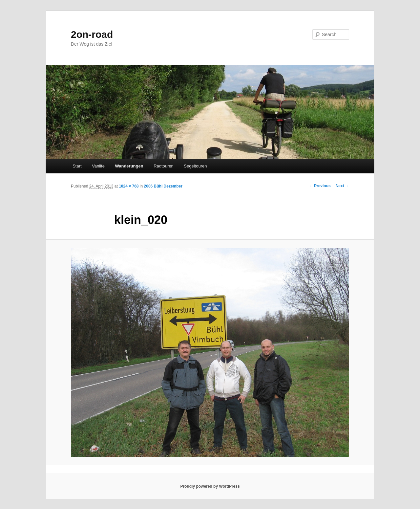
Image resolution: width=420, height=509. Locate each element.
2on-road (92, 34)
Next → (342, 186)
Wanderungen (129, 166)
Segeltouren (195, 166)
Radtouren (164, 166)
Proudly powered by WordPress (210, 486)
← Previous (320, 186)
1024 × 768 (129, 186)
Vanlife (98, 166)
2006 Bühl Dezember (163, 186)
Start (77, 166)
